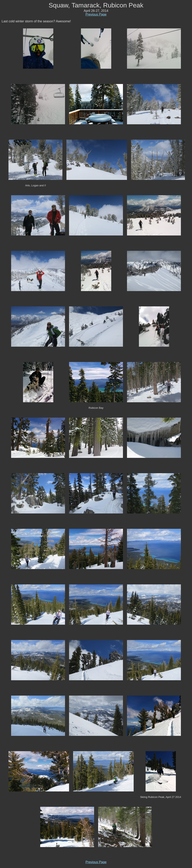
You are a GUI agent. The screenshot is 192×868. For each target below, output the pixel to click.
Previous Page (96, 14)
